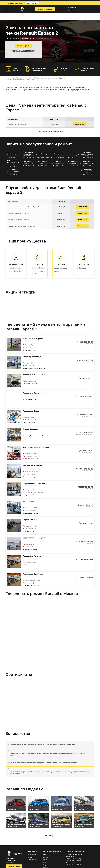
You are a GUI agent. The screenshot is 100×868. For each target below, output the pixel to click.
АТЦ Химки (72, 153)
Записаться (80, 124)
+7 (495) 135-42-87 (13, 174)
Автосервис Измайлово (33, 574)
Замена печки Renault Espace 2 (19, 213)
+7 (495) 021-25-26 (87, 174)
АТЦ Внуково (87, 161)
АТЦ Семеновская (57, 153)
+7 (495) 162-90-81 (43, 157)
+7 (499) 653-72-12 (13, 166)
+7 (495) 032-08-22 (28, 158)
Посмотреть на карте (45, 9)
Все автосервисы (23, 46)
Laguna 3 (46, 865)
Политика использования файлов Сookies (74, 855)
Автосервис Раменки (32, 556)
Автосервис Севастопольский (36, 447)
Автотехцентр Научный (33, 465)
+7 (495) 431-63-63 (87, 158)
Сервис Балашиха (30, 429)
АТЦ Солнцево (72, 161)
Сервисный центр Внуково (35, 538)
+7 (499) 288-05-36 (28, 166)
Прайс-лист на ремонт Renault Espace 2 (50, 131)
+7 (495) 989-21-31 (72, 157)
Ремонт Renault (10, 78)
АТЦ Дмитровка (13, 153)
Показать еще (50, 835)
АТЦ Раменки (13, 170)
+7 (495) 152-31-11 (57, 166)
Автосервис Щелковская (34, 375)
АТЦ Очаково (57, 161)
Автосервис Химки (31, 411)
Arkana (46, 857)
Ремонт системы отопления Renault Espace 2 (50, 78)
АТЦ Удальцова (43, 161)
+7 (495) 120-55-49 (87, 166)
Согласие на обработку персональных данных (74, 860)
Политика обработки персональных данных (74, 864)
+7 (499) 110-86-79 (43, 166)
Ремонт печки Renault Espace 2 (18, 220)
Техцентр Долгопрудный (34, 357)
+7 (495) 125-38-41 (72, 166)
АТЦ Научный (28, 161)
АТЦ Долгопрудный (28, 153)
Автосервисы (33, 860)
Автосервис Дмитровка (33, 339)
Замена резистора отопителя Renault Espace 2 (24, 207)
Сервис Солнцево (31, 520)
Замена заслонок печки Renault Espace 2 (22, 226)
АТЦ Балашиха (87, 153)
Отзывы (31, 857)
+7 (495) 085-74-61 (57, 157)
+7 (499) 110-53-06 (13, 157)
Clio (45, 855)
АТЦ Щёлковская (43, 153)
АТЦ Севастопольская (13, 161)
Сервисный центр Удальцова (36, 483)
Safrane (46, 860)
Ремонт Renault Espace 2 (25, 78)
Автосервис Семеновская (34, 393)
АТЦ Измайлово (87, 169)
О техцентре (32, 855)
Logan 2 (46, 862)
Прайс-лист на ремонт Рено (75, 851)
